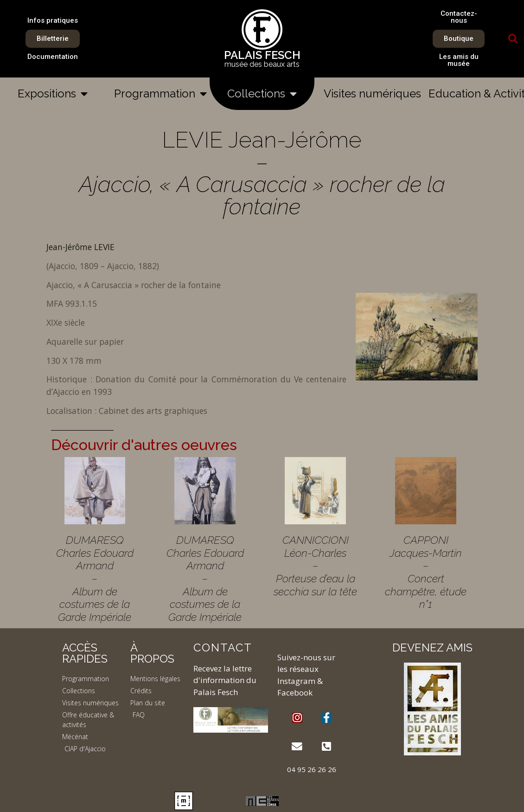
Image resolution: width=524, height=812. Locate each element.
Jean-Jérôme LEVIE (80, 247)
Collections (262, 94)
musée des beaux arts (262, 64)
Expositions (53, 94)
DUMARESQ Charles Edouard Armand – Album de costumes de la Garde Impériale (95, 578)
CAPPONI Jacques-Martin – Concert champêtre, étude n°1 (426, 572)
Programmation (160, 94)
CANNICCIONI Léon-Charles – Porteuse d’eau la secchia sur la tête (315, 566)
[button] (513, 39)
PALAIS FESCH (262, 55)
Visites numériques (372, 93)
